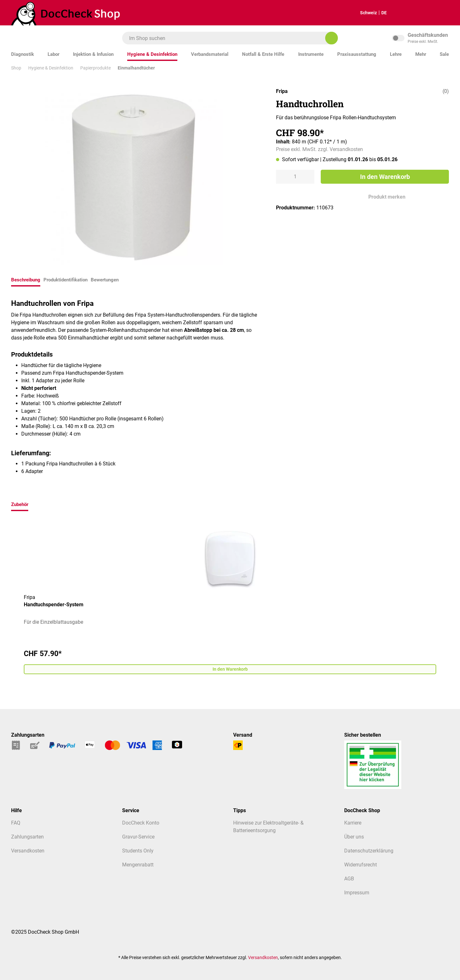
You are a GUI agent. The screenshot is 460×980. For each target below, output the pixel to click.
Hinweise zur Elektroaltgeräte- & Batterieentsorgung (268, 827)
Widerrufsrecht (361, 865)
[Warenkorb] (419, 13)
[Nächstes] (446, 601)
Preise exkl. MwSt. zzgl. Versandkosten (319, 149)
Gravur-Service (138, 837)
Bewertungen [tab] (105, 280)
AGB (349, 879)
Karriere (353, 823)
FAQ (16, 823)
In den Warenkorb (385, 177)
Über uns (354, 837)
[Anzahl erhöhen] (309, 177)
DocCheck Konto (141, 823)
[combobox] (227, 38)
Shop (16, 68)
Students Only (138, 851)
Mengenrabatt (138, 865)
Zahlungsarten (27, 837)
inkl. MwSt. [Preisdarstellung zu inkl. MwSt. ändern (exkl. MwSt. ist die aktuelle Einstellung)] (420, 38)
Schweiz (363, 13)
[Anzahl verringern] (282, 177)
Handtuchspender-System (54, 605)
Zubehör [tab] (20, 504)
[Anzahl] (295, 177)
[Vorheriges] (14, 601)
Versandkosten (28, 851)
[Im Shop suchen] (332, 38)
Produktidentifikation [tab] (66, 280)
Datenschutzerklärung (369, 851)
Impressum (357, 893)
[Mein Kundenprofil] (439, 13)
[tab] (26, 281)
